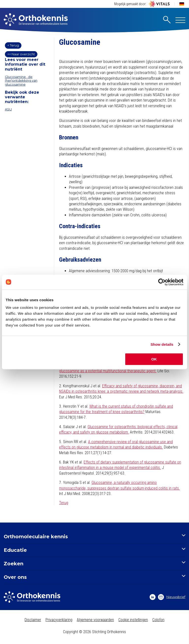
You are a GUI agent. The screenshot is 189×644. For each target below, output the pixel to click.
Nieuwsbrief (172, 597)
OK (154, 359)
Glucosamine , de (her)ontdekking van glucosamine (21, 81)
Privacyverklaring (59, 620)
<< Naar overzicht (21, 54)
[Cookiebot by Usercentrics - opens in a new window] (162, 282)
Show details (162, 344)
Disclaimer (33, 620)
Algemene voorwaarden (95, 620)
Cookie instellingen (133, 620)
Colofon (158, 620)
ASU (8, 109)
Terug (64, 503)
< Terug (13, 45)
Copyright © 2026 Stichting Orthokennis (94, 632)
